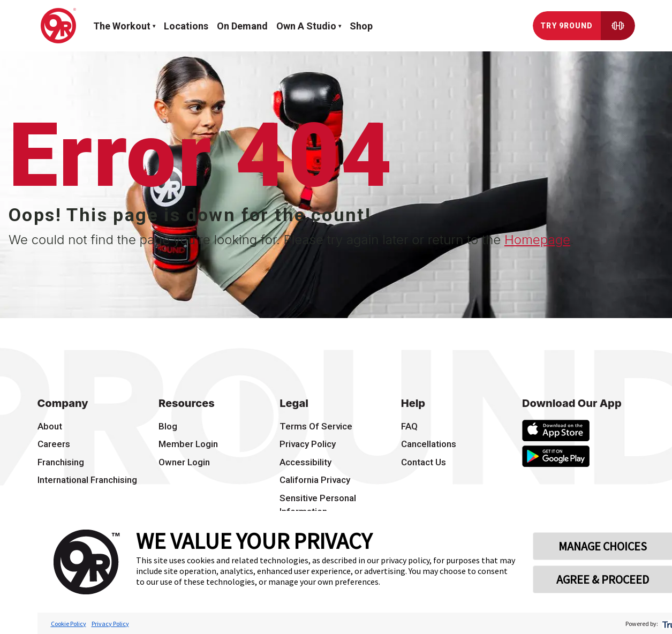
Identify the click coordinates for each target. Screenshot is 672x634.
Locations (186, 26)
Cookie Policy (69, 624)
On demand (242, 26)
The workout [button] (122, 26)
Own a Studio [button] (306, 26)
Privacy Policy (110, 624)
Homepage (537, 240)
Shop (361, 26)
